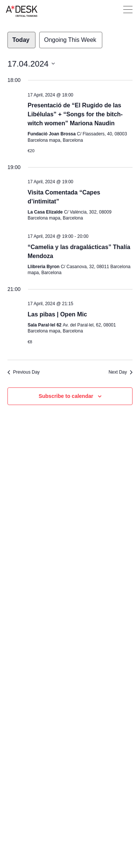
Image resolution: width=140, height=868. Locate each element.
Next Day (121, 372)
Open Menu (128, 10)
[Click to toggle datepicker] (31, 64)
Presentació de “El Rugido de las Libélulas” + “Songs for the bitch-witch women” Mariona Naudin (75, 114)
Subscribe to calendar (66, 396)
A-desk (22, 11)
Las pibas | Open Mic (57, 314)
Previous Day (24, 372)
